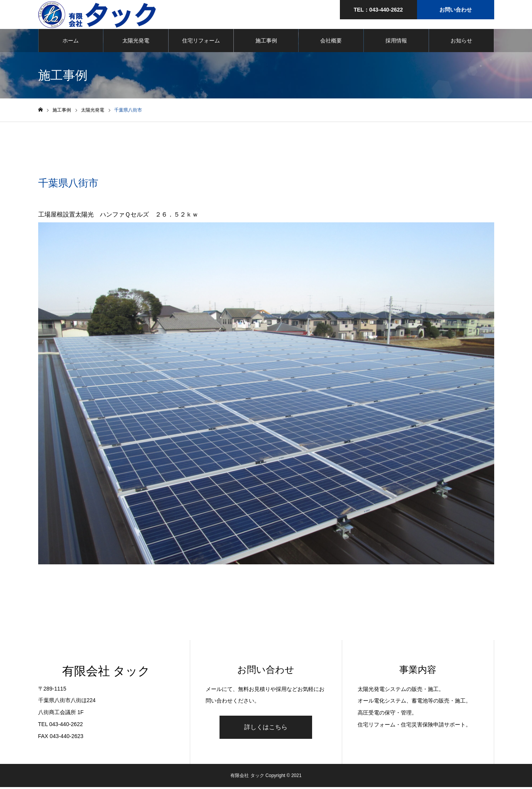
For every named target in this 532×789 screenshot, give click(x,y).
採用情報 (396, 42)
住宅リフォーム (201, 42)
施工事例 (266, 42)
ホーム (71, 42)
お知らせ (461, 42)
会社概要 (331, 42)
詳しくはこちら (266, 729)
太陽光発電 (136, 42)
